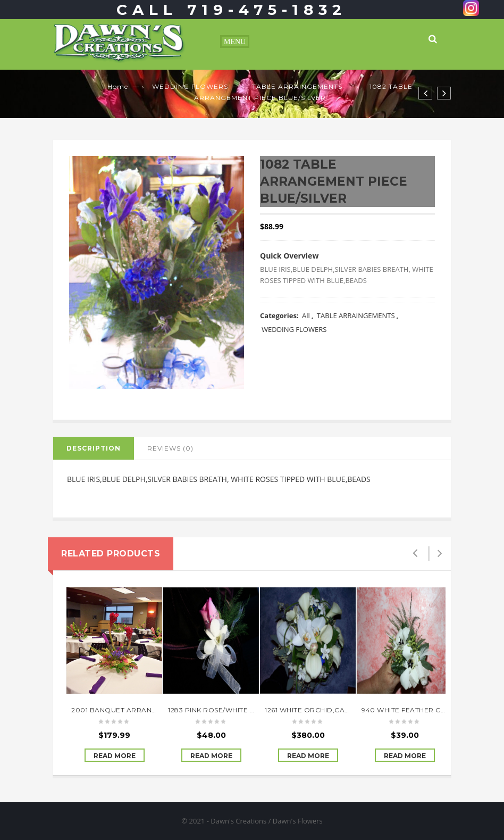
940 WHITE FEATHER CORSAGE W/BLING (433, 710)
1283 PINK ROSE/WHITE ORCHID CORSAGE (242, 710)
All (306, 315)
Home (118, 86)
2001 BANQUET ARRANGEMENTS (128, 710)
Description (94, 448)
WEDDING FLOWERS (190, 86)
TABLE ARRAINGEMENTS (297, 86)
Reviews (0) (170, 448)
